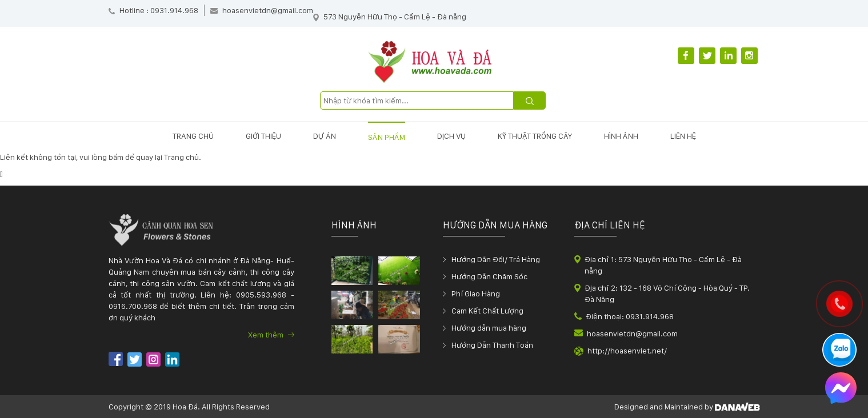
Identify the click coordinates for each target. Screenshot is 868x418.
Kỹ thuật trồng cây (535, 136)
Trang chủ (193, 136)
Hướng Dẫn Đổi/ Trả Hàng (496, 259)
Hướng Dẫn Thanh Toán (492, 345)
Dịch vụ (451, 136)
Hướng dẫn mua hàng (489, 328)
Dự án (325, 136)
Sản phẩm (387, 137)
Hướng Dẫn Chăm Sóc (489, 276)
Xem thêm (271, 335)
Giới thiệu (263, 136)
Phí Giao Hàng (476, 294)
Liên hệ (683, 136)
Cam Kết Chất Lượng (487, 311)
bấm (116, 157)
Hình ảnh (621, 136)
